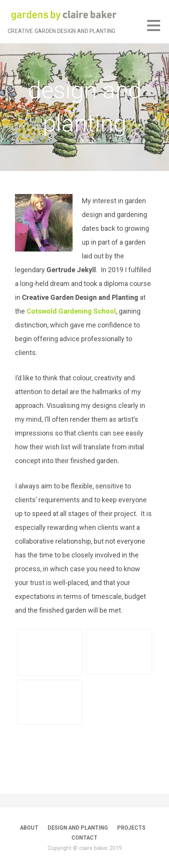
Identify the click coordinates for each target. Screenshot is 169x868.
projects (131, 828)
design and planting (78, 828)
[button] (158, 30)
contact (84, 838)
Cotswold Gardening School (71, 311)
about (29, 828)
